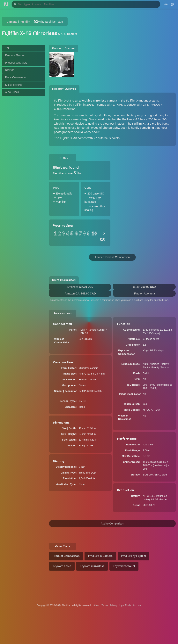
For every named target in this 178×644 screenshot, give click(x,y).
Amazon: (80, 287)
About (96, 605)
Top (7, 48)
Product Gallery (15, 55)
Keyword (62, 566)
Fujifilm (25, 22)
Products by (134, 556)
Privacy (114, 605)
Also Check (12, 92)
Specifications (13, 85)
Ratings (10, 70)
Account (137, 605)
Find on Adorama (145, 293)
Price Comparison (16, 77)
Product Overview (16, 63)
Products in (100, 556)
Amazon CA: (80, 293)
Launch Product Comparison (112, 257)
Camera (12, 22)
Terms (105, 605)
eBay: (145, 287)
